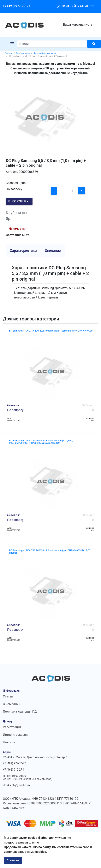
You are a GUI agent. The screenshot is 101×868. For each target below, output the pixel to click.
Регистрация (12, 727)
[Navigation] (12, 44)
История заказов (15, 735)
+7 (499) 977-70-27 (17, 6)
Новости (9, 742)
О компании (12, 704)
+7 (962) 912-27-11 (14, 770)
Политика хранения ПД (20, 712)
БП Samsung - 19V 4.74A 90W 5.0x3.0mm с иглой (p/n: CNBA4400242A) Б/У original (49, 552)
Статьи (8, 696)
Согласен (13, 861)
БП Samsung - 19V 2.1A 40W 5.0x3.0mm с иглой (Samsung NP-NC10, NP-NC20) (51, 331)
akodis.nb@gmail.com (16, 785)
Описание (53, 251)
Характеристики (23, 251)
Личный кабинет (76, 6)
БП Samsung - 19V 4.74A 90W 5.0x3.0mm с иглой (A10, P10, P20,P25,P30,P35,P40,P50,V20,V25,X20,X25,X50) (41, 442)
